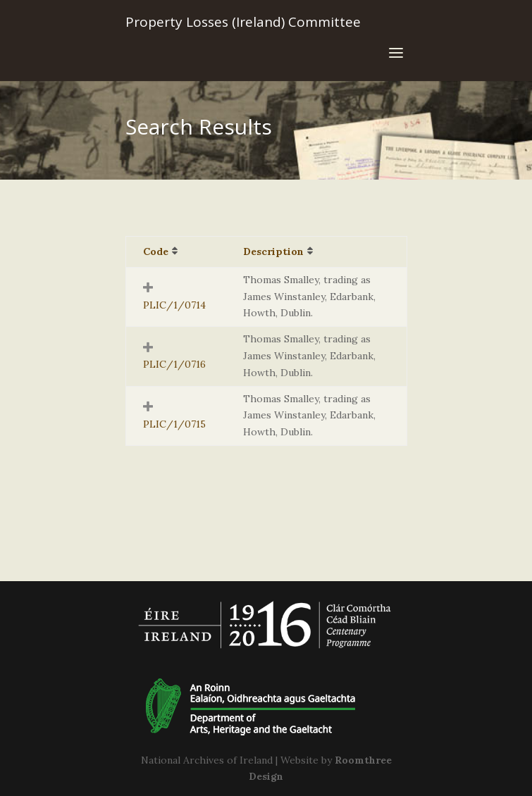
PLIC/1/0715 (174, 424)
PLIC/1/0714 (174, 305)
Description (273, 251)
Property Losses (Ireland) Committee (243, 22)
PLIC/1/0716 (174, 364)
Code (156, 251)
